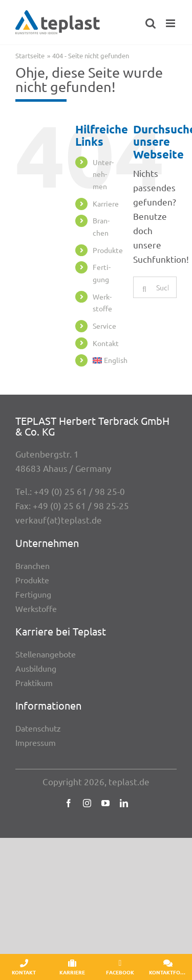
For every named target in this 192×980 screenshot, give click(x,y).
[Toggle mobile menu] (171, 23)
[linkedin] (124, 803)
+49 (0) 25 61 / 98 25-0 (79, 491)
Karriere (106, 203)
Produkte (108, 250)
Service (104, 326)
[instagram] (87, 803)
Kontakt (106, 343)
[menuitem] (105, 360)
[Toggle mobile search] (151, 23)
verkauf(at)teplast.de (59, 520)
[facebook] (69, 803)
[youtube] (105, 803)
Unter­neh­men (103, 174)
